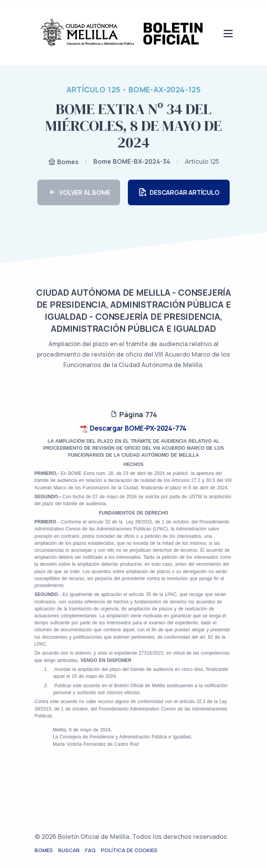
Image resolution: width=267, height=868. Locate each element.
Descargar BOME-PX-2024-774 (134, 428)
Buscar (69, 850)
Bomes (63, 162)
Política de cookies (129, 850)
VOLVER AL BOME (79, 193)
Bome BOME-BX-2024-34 (132, 161)
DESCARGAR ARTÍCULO (179, 193)
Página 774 (134, 414)
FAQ (90, 850)
